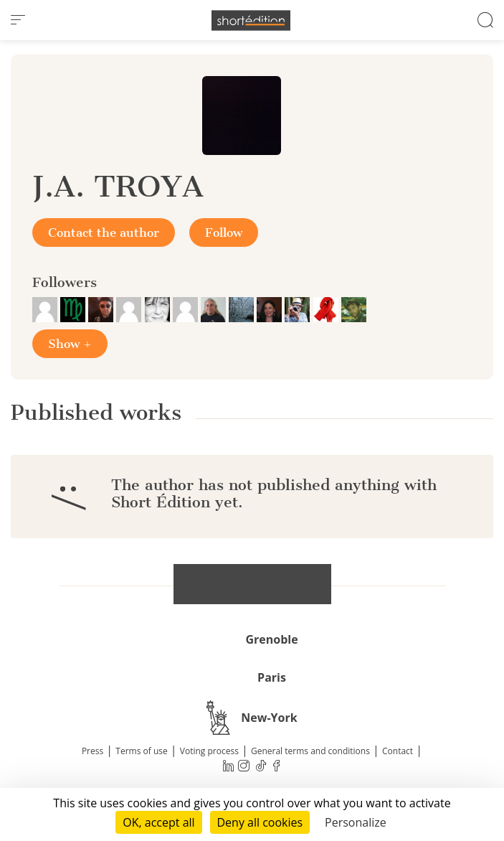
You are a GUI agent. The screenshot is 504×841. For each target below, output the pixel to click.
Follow (224, 232)
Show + (70, 344)
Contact (398, 751)
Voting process (209, 751)
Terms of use (141, 751)
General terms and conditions (310, 751)
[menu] (18, 20)
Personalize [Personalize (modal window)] (356, 822)
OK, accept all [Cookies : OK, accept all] (158, 822)
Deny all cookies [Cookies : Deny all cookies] (260, 822)
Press (92, 751)
